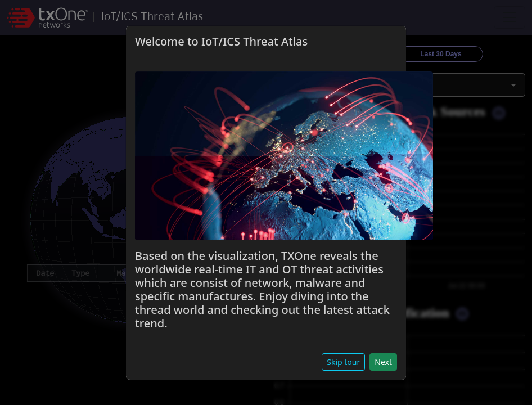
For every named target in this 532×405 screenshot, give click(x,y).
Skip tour (343, 362)
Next (383, 362)
